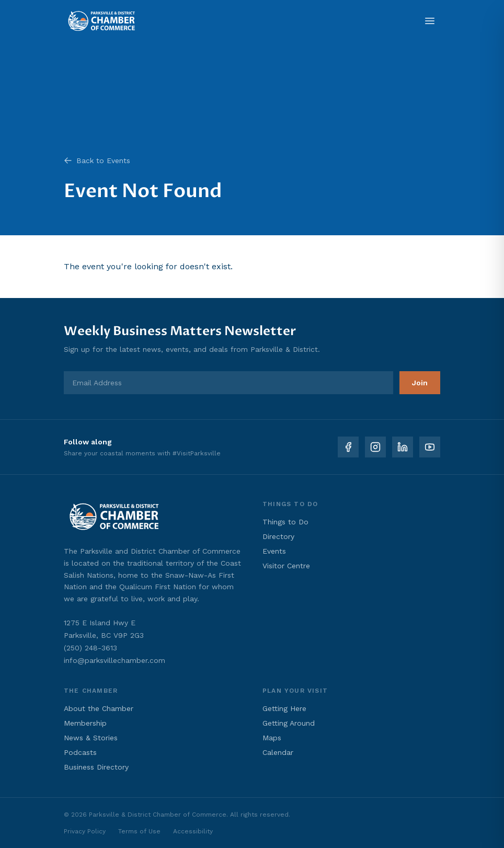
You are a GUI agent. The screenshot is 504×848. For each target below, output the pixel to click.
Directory (278, 536)
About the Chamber (99, 708)
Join (420, 383)
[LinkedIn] (403, 447)
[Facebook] (348, 447)
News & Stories (91, 738)
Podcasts (80, 752)
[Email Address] (228, 383)
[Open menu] (430, 21)
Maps (272, 738)
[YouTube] (430, 447)
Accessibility (193, 831)
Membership (85, 723)
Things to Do (285, 522)
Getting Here (284, 708)
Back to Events (97, 161)
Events (274, 551)
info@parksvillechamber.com (114, 660)
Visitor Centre (286, 566)
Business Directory (96, 767)
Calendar (278, 752)
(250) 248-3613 (90, 648)
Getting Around (289, 723)
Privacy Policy (85, 831)
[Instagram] (375, 447)
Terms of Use (139, 831)
